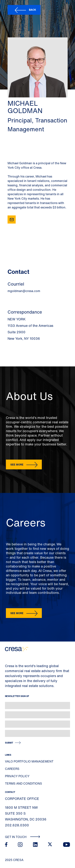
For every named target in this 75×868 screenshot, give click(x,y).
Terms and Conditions (23, 783)
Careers (12, 769)
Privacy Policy (17, 776)
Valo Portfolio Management (29, 761)
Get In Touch (23, 837)
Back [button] (33, 10)
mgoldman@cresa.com (24, 291)
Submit (9, 743)
